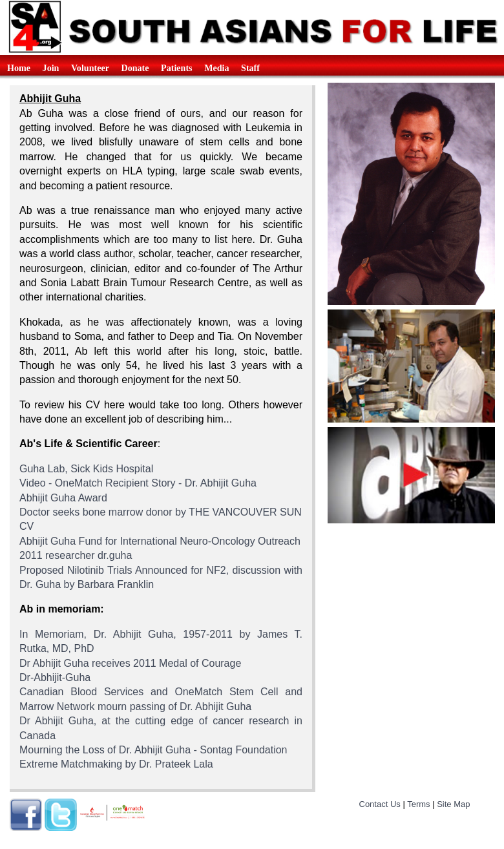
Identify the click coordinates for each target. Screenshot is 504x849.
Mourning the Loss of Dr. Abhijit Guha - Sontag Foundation (153, 750)
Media (216, 68)
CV (26, 526)
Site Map (453, 804)
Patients (176, 68)
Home (19, 68)
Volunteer (90, 68)
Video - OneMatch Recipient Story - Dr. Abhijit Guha (138, 483)
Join (51, 68)
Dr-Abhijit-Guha (55, 677)
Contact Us (380, 804)
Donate (135, 68)
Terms (418, 804)
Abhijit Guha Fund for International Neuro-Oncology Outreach (160, 541)
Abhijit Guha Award (63, 498)
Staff (250, 68)
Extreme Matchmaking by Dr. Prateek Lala (116, 764)
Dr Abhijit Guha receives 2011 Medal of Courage (130, 663)
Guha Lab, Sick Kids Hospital (86, 469)
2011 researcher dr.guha (76, 555)
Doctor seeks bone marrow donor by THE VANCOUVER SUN (161, 512)
